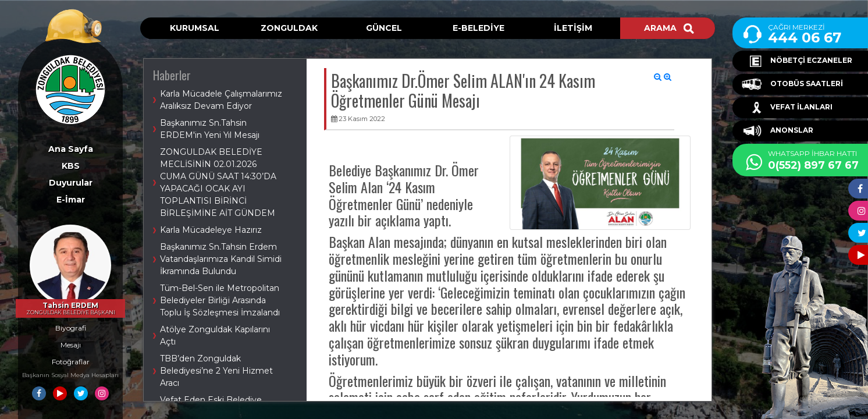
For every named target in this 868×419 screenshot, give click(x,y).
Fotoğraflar (71, 362)
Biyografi (71, 328)
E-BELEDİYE (479, 28)
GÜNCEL (384, 28)
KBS (71, 166)
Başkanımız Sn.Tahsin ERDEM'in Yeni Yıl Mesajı (210, 129)
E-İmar (71, 200)
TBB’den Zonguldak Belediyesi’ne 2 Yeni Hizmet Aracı (216, 371)
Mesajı (71, 345)
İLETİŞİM (573, 28)
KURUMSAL (195, 28)
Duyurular (71, 183)
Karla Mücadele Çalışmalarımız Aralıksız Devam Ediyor (221, 100)
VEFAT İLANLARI (787, 108)
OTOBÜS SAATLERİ (792, 84)
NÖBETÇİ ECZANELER (797, 61)
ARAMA (669, 28)
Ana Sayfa (71, 149)
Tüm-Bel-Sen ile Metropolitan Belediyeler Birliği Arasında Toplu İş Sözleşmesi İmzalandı (220, 300)
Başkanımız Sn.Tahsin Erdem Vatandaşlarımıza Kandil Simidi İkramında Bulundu (221, 259)
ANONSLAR (778, 131)
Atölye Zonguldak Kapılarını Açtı (215, 335)
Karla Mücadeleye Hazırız (211, 230)
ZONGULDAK (289, 28)
